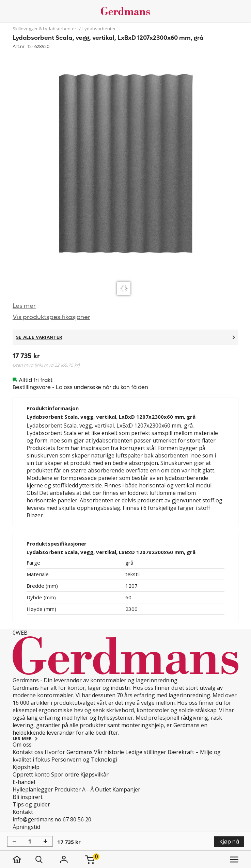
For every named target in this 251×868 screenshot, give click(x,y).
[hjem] (24, 859)
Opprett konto (31, 774)
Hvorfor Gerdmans (69, 752)
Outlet (103, 789)
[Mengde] (30, 841)
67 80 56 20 (77, 819)
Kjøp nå (229, 842)
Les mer (24, 306)
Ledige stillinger (146, 752)
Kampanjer (126, 789)
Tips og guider (31, 804)
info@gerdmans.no (37, 819)
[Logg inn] (64, 859)
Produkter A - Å (74, 789)
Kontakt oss (28, 752)
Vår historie (109, 752)
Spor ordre (65, 774)
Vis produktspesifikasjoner (51, 317)
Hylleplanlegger (33, 789)
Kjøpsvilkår (95, 774)
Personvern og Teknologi (84, 759)
